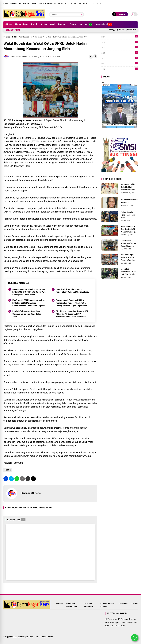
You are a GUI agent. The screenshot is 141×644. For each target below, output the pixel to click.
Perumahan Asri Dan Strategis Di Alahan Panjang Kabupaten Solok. (128, 229)
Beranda (7, 37)
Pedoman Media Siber (28, 4)
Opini (53, 24)
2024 (120, 48)
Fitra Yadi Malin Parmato (44, 637)
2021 (120, 64)
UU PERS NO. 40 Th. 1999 (67, 4)
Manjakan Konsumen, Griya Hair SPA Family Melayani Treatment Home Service (128, 272)
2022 (120, 58)
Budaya (73, 24)
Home (6, 4)
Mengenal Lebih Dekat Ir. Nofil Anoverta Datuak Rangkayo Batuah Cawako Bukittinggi (128, 187)
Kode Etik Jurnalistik (47, 4)
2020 (120, 69)
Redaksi (13, 4)
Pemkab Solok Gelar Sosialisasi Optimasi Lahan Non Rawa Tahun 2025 (27, 314)
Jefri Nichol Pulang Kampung (129, 201)
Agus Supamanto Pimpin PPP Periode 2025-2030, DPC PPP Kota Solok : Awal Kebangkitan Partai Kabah (29, 292)
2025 (120, 42)
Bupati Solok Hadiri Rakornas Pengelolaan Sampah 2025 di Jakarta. (73, 291)
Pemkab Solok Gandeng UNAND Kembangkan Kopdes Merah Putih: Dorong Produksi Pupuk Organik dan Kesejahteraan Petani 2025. (72, 303)
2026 (120, 37)
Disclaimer (83, 4)
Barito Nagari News (26, 637)
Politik (34, 24)
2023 (120, 53)
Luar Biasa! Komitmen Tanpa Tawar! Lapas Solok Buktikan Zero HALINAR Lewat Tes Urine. (128, 243)
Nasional (86, 24)
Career (135, 603)
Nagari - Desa (22, 24)
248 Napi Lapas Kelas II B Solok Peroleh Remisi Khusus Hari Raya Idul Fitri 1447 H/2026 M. (128, 258)
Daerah (61, 24)
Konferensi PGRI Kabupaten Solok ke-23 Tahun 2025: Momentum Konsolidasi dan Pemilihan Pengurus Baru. (29, 303)
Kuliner (44, 24)
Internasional (104, 24)
